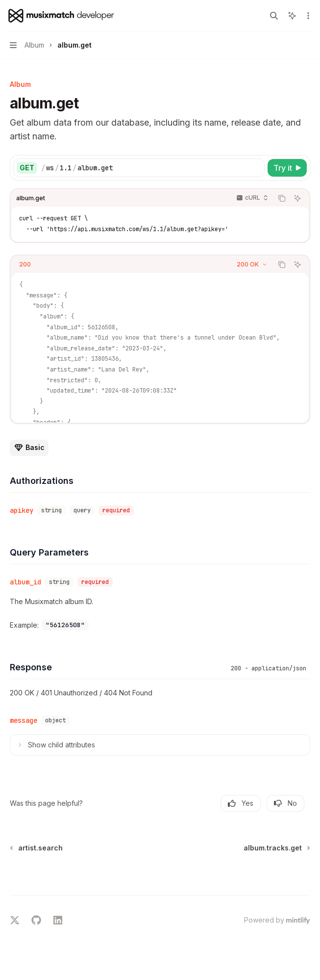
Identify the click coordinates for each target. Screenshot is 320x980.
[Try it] (287, 168)
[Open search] (274, 16)
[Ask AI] (297, 198)
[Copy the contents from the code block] (282, 198)
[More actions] (307, 16)
